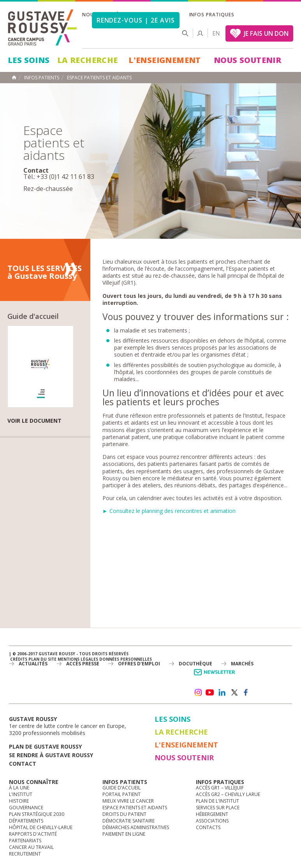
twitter (234, 693)
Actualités (33, 664)
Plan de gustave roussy (45, 746)
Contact (23, 764)
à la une (19, 788)
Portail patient (121, 794)
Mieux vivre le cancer (128, 801)
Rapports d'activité (33, 834)
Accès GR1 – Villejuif (220, 788)
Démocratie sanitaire (128, 821)
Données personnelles (126, 659)
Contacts (208, 827)
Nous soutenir (247, 60)
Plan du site (42, 659)
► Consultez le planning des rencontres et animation (169, 511)
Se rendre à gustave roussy (51, 755)
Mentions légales (78, 659)
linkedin (222, 693)
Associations (212, 821)
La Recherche (88, 60)
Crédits (19, 659)
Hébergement (212, 814)
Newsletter (216, 676)
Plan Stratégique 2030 (37, 814)
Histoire (19, 801)
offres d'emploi (139, 664)
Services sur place (218, 808)
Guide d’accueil (121, 788)
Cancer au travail (31, 847)
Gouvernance (26, 808)
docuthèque (195, 664)
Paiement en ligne (124, 834)
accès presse (83, 664)
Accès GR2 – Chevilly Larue (228, 794)
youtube (210, 693)
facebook (246, 693)
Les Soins (29, 60)
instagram (198, 693)
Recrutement (25, 854)
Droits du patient (124, 814)
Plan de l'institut (217, 801)
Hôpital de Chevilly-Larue (41, 827)
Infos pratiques (212, 15)
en (216, 33)
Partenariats (25, 841)
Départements (26, 821)
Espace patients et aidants (135, 808)
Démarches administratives (136, 827)
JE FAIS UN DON (266, 33)
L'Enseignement (165, 60)
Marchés (242, 664)
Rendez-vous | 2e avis (136, 20)
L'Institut (21, 794)
